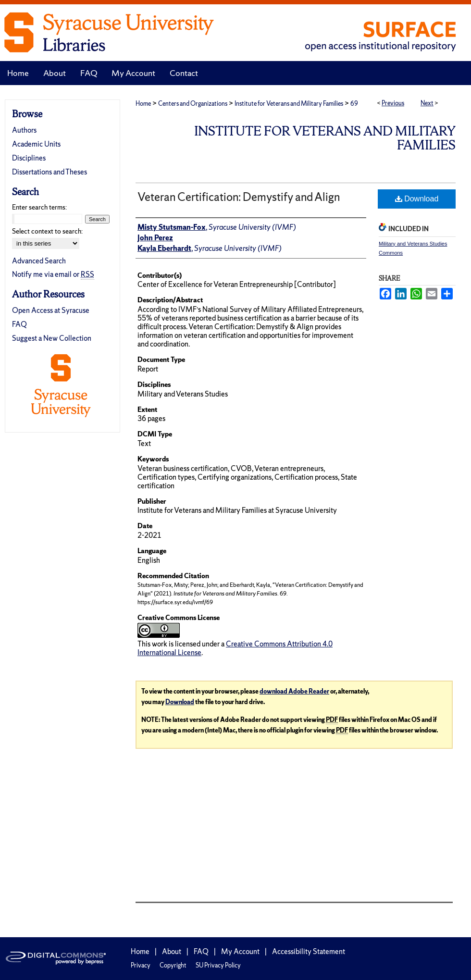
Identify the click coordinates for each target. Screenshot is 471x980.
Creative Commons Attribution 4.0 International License (235, 648)
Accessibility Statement (309, 951)
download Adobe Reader (294, 691)
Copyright (173, 965)
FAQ (19, 324)
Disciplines (29, 158)
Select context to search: (47, 231)
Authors (24, 130)
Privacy (141, 965)
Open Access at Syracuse (51, 310)
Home (143, 104)
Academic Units (36, 144)
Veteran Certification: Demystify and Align (239, 197)
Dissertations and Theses (50, 172)
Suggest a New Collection (52, 338)
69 (354, 104)
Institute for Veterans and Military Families (289, 104)
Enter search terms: (39, 207)
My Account (240, 951)
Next (427, 103)
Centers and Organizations (193, 104)
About (172, 951)
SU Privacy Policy (218, 965)
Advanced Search (39, 261)
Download (417, 199)
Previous (393, 103)
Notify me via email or (53, 274)
